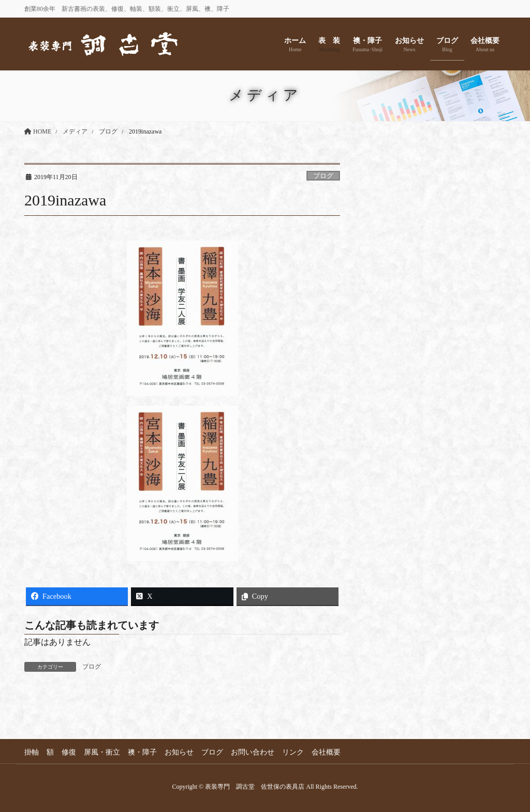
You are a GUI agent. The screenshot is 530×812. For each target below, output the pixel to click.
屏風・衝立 (102, 752)
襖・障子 (142, 752)
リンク (293, 752)
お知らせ (179, 752)
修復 (69, 752)
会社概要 (326, 752)
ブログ (323, 176)
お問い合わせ (253, 752)
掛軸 (32, 752)
